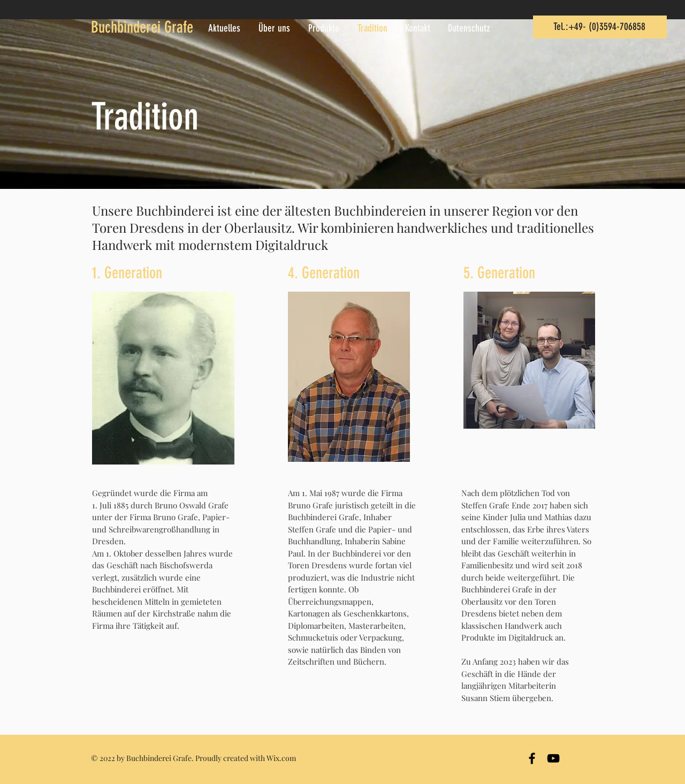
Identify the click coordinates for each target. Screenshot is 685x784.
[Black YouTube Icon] (553, 758)
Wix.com (281, 758)
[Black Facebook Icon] (532, 758)
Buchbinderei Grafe (142, 27)
